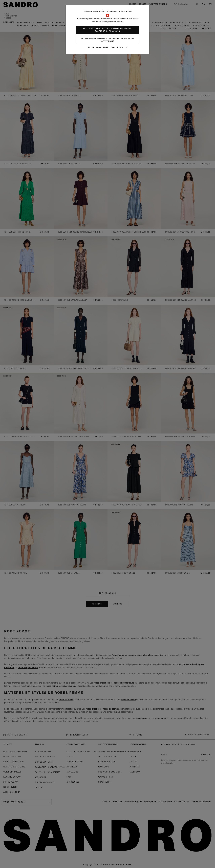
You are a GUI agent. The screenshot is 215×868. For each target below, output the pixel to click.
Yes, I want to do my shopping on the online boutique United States (107, 30)
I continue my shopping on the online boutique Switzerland (108, 40)
